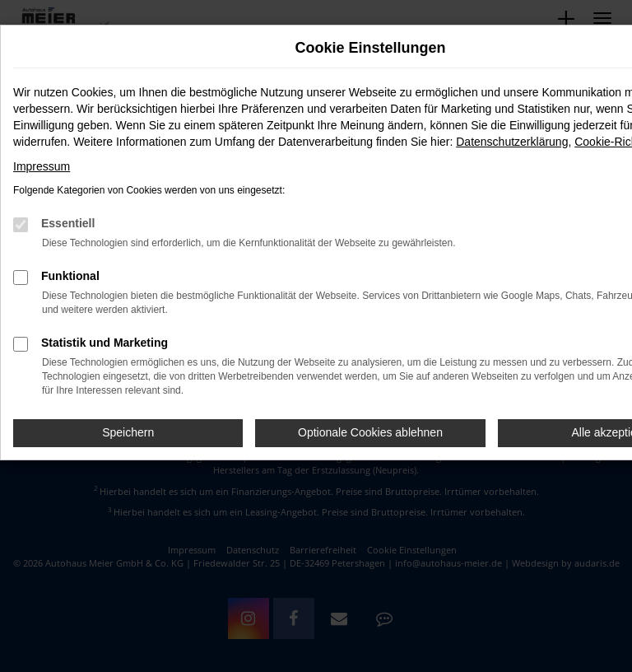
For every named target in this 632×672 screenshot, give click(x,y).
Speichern (128, 432)
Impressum (42, 166)
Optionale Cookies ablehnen (370, 432)
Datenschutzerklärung (512, 142)
